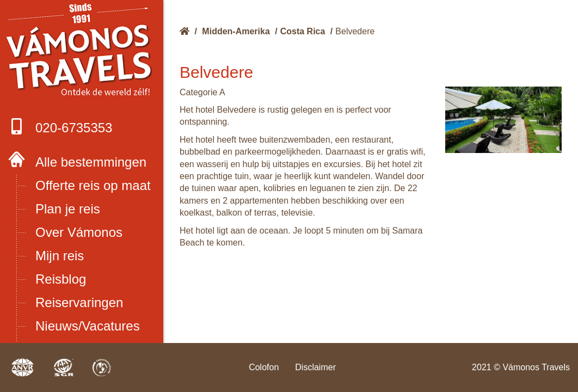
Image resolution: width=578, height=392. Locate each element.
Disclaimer (315, 367)
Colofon (264, 367)
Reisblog (61, 279)
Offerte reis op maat (93, 185)
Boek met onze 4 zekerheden (82, 53)
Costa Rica (303, 31)
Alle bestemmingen (91, 162)
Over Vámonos (79, 232)
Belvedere (355, 31)
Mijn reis (60, 256)
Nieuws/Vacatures (88, 326)
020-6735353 (60, 127)
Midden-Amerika (236, 31)
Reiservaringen (79, 302)
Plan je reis (68, 209)
